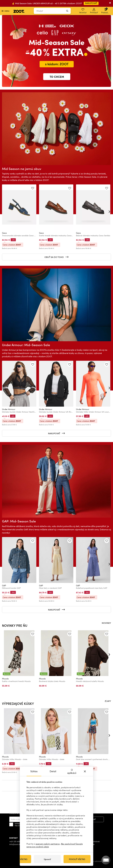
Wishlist (83, 11)
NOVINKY (106, 623)
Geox (4, 233)
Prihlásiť (94, 11)
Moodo (5, 679)
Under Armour (9, 409)
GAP (4, 585)
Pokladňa (106, 11)
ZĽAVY (108, 701)
